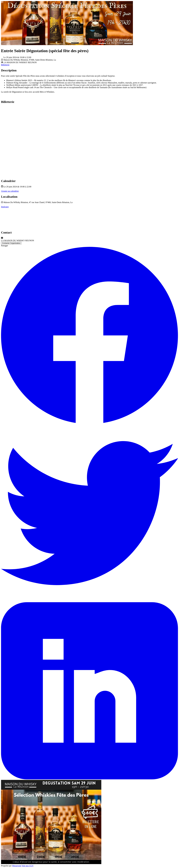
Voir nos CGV (28, 866)
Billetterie (5, 65)
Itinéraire (5, 207)
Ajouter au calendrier (10, 191)
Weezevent (17, 866)
